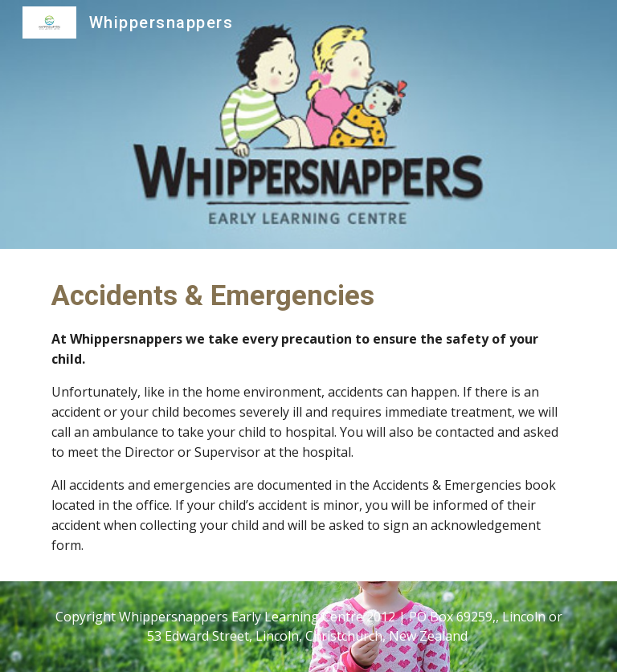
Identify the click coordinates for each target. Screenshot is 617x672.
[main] (308, 415)
